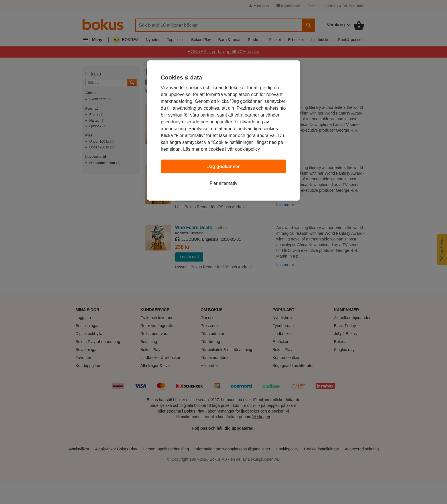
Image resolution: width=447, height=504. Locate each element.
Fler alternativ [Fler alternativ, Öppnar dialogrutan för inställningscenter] (224, 183)
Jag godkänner (223, 167)
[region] (223, 130)
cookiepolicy (248, 149)
